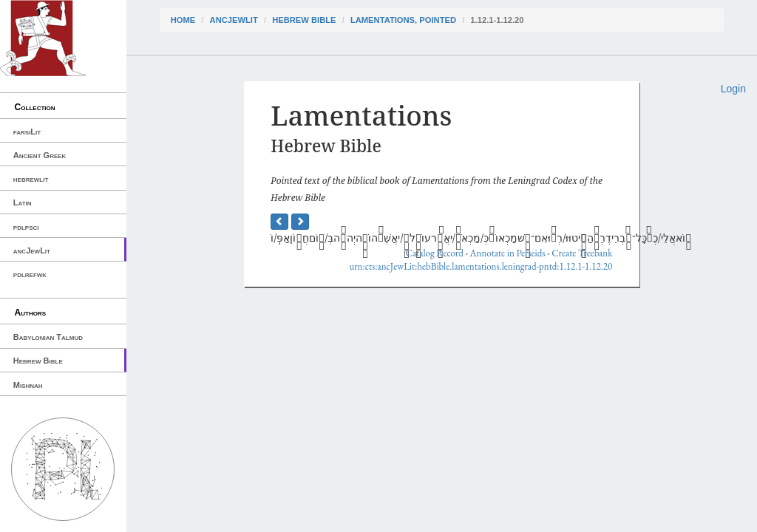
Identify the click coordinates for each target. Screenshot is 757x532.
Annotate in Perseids (508, 253)
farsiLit (27, 132)
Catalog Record (435, 253)
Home (183, 20)
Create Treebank (582, 253)
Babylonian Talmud (48, 337)
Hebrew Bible (38, 361)
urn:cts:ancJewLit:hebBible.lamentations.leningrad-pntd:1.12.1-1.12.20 (481, 266)
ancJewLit (32, 250)
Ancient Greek (40, 155)
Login (733, 89)
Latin (23, 202)
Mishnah (28, 385)
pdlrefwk (30, 274)
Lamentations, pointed (403, 20)
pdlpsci (26, 227)
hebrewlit (31, 179)
